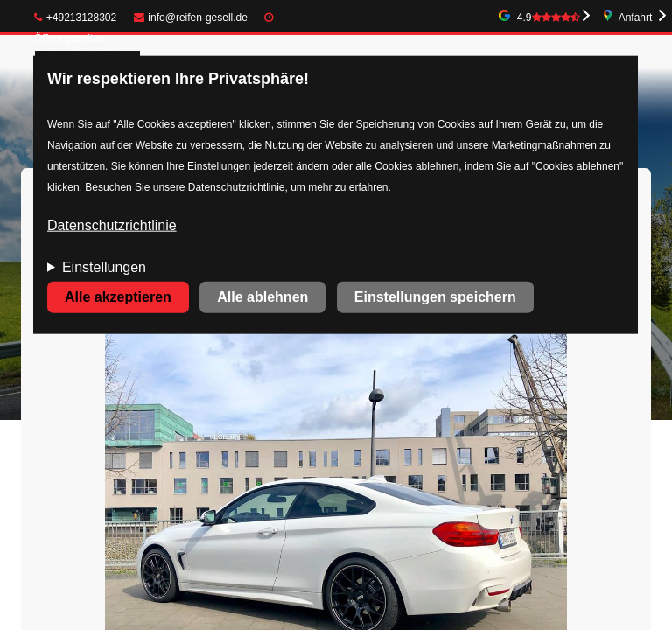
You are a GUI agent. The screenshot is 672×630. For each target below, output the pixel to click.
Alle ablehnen (262, 297)
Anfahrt (636, 17)
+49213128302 (75, 17)
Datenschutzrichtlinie (112, 225)
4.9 (549, 17)
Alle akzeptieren (118, 297)
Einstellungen (104, 267)
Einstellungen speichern (435, 297)
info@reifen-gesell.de (191, 17)
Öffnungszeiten (70, 38)
